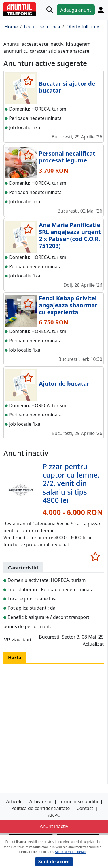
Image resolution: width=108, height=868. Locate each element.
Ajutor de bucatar (64, 384)
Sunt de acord (54, 862)
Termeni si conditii (78, 801)
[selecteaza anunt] (28, 81)
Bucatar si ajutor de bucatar (67, 87)
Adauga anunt (76, 10)
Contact (85, 808)
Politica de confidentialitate (41, 808)
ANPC (54, 815)
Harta (15, 658)
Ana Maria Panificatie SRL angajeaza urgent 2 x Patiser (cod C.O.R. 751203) (70, 235)
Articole (14, 801)
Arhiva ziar (41, 801)
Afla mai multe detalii (70, 852)
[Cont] (101, 10)
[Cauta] (50, 10)
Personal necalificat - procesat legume (69, 157)
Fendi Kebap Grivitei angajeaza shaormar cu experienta (68, 305)
